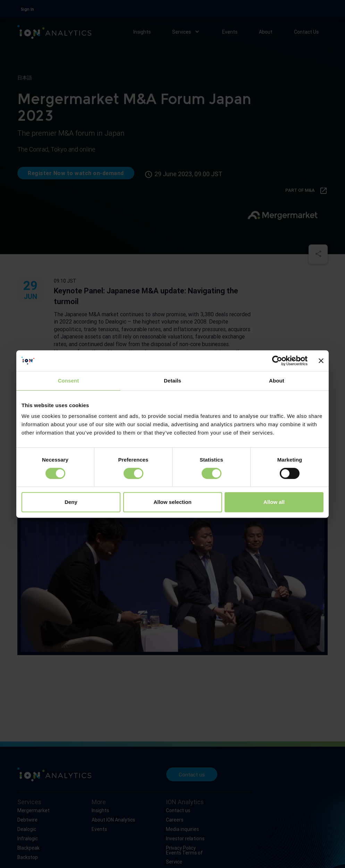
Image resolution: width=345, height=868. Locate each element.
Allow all (274, 502)
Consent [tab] (69, 381)
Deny (71, 502)
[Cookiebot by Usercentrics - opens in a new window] (277, 361)
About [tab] (277, 381)
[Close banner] (321, 361)
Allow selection (172, 502)
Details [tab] (172, 381)
